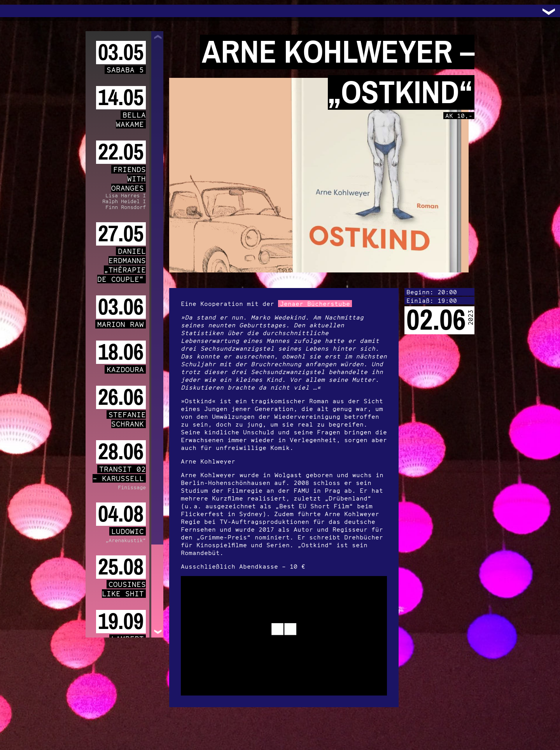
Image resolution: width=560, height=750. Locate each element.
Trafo (16, 11)
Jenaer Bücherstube (315, 304)
